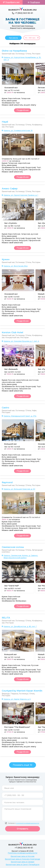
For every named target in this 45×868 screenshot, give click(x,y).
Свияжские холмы (13, 547)
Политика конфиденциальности (22, 853)
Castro (5, 408)
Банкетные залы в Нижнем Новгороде (22, 859)
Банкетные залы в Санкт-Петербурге (23, 865)
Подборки (35, 2)
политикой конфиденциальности (28, 823)
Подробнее (23, 110)
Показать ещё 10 (22, 765)
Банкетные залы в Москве (23, 856)
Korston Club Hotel (12, 332)
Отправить (23, 829)
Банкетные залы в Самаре (23, 862)
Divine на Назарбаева (14, 51)
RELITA (6, 618)
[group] (18, 79)
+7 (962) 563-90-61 (24, 13)
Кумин (6, 259)
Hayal (5, 122)
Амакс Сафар (10, 189)
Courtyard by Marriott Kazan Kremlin (22, 691)
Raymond (7, 482)
